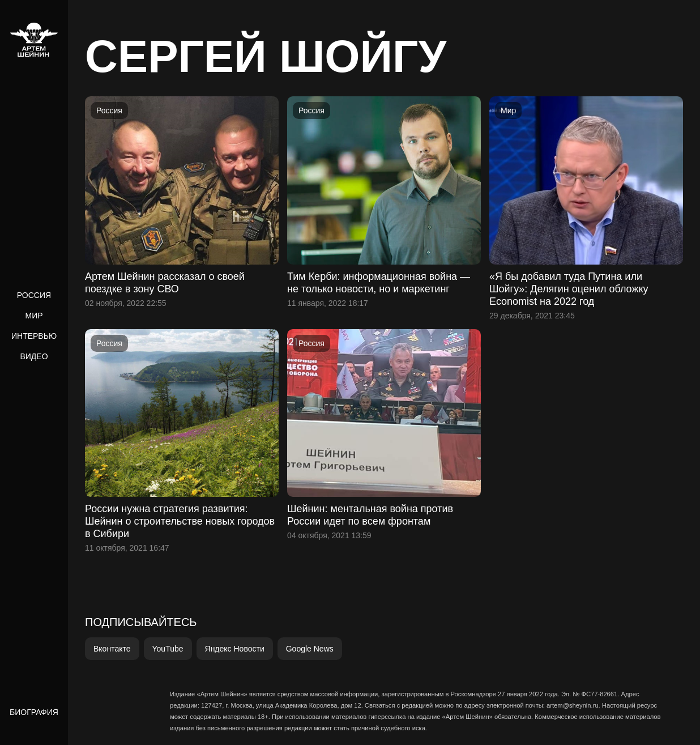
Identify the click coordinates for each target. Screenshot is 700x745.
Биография (34, 712)
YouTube (168, 649)
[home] (34, 40)
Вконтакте (112, 649)
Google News (310, 649)
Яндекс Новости (235, 649)
